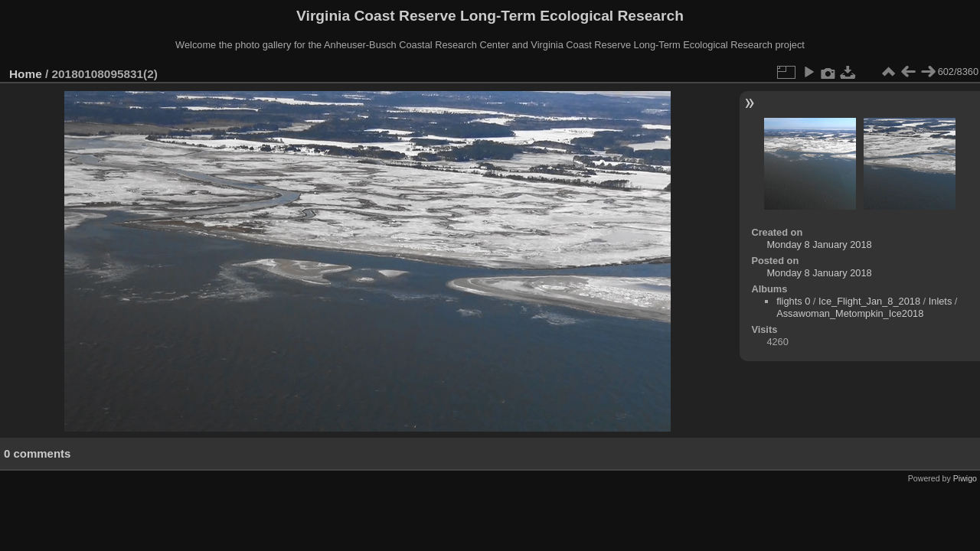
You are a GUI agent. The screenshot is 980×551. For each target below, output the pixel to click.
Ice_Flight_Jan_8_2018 (869, 301)
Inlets (941, 301)
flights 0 (793, 301)
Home (26, 74)
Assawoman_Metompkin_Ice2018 (850, 313)
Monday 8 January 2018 (819, 245)
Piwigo (965, 478)
